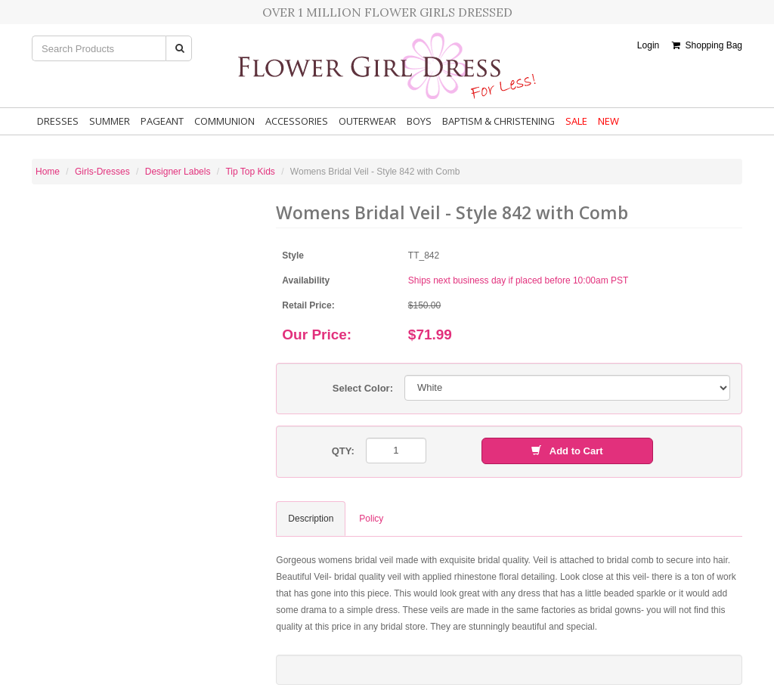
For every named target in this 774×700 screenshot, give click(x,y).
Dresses (58, 121)
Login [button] (648, 45)
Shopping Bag (707, 45)
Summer (110, 121)
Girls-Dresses (102, 172)
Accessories (297, 121)
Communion (224, 121)
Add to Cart (567, 451)
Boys (419, 121)
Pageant (162, 121)
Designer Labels (178, 172)
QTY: (343, 451)
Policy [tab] (371, 519)
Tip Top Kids (250, 172)
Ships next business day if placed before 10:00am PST (519, 280)
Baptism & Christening (498, 121)
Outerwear (367, 121)
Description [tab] (311, 519)
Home (48, 172)
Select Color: (363, 388)
